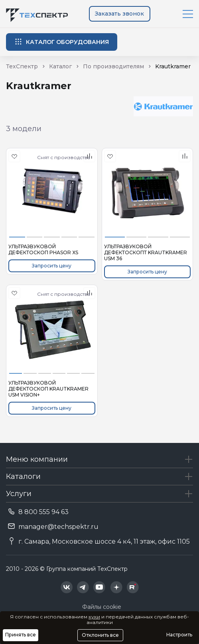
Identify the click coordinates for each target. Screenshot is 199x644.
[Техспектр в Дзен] (116, 587)
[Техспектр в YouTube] (99, 587)
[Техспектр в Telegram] (83, 587)
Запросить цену (52, 266)
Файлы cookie (102, 607)
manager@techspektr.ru (58, 527)
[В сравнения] (185, 156)
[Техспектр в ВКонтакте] (67, 587)
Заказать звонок (119, 14)
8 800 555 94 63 (43, 512)
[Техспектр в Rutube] (133, 587)
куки (94, 617)
